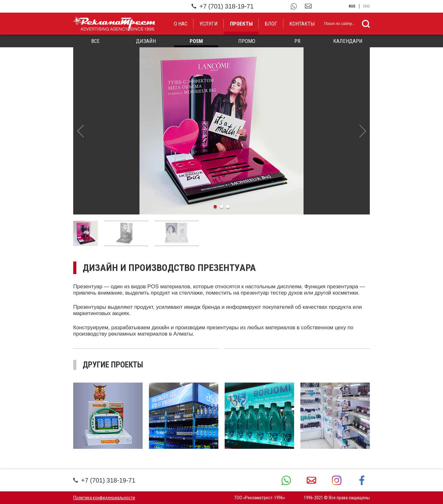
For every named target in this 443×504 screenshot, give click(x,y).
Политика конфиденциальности (104, 498)
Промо (247, 41)
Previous (80, 131)
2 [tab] (222, 207)
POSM (196, 41)
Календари (348, 41)
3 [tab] (228, 207)
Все (95, 41)
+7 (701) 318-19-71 (223, 6)
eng (366, 6)
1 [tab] (215, 207)
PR (297, 41)
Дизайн (146, 41)
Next (363, 131)
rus (352, 6)
